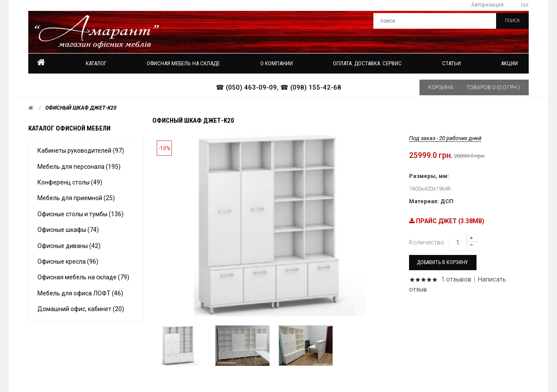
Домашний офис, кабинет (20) (81, 309)
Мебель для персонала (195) (79, 167)
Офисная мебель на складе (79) (83, 277)
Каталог (96, 63)
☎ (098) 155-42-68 (311, 87)
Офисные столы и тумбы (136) (81, 214)
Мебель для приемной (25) (76, 198)
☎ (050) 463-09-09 (246, 87)
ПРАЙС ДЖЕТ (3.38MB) (447, 221)
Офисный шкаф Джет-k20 (81, 108)
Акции (509, 63)
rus (525, 5)
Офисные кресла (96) (68, 261)
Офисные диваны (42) (69, 246)
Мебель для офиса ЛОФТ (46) (80, 293)
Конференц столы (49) (70, 182)
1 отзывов (456, 279)
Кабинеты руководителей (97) (81, 151)
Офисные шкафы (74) (68, 230)
